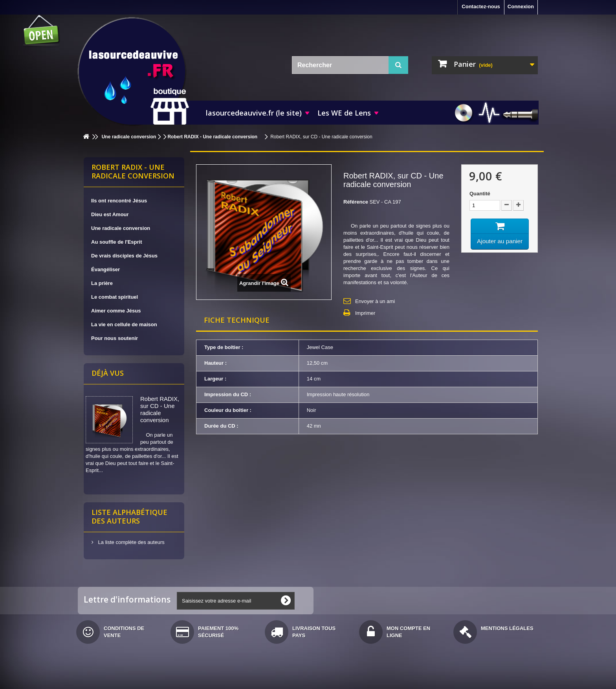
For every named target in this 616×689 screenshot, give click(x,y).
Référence (356, 202)
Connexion (521, 6)
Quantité (480, 194)
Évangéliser (105, 269)
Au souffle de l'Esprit (117, 242)
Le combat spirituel (115, 297)
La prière (102, 283)
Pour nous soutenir (115, 338)
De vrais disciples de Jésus (124, 256)
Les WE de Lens (344, 113)
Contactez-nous (481, 6)
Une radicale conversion (121, 228)
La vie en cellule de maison (124, 324)
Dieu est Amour (110, 214)
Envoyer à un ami (375, 301)
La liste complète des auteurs (131, 542)
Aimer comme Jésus (116, 311)
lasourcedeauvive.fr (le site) (254, 113)
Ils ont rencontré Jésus (119, 201)
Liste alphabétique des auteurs (129, 516)
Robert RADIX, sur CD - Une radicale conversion (160, 409)
